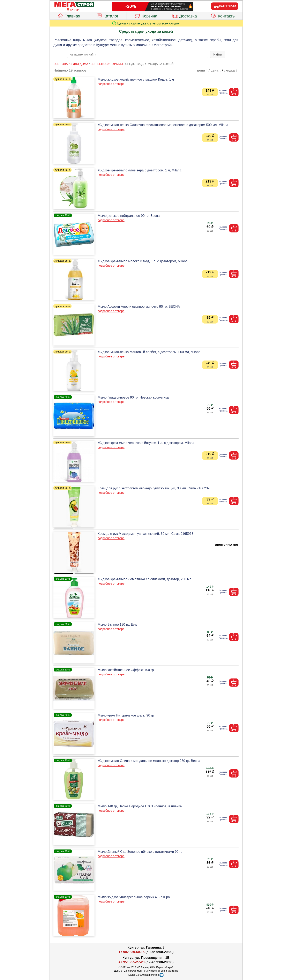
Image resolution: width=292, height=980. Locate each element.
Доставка (184, 15)
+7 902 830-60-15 (132, 952)
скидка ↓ (231, 70)
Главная (69, 15)
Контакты (223, 15)
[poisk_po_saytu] (138, 54)
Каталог (107, 15)
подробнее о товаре (111, 84)
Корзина (146, 15)
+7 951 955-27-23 (132, 962)
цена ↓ (216, 70)
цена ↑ (202, 70)
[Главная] (74, 5)
